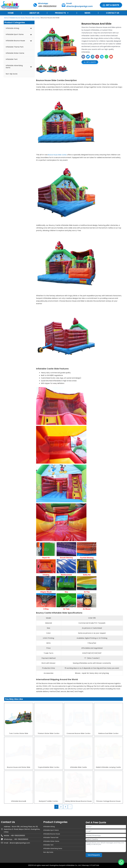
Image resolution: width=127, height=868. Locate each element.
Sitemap (86, 865)
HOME (11, 13)
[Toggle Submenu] (31, 28)
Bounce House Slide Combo (59, 155)
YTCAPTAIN (94, 865)
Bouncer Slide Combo (38, 18)
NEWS (87, 13)
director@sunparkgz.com (80, 6)
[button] (83, 57)
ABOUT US (34, 13)
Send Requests (94, 855)
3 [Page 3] (65, 807)
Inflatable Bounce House (19, 18)
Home (6, 18)
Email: (69, 3)
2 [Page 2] (61, 807)
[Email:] (64, 5)
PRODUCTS (62, 13)
